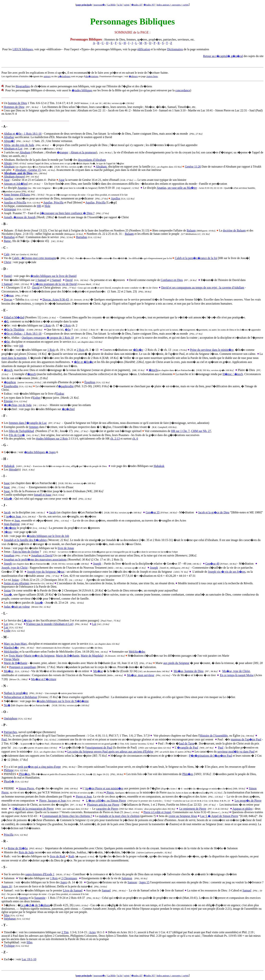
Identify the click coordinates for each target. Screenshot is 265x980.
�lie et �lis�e (84, 362)
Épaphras (90, 382)
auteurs (47, 76)
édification (144, 49)
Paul (4, 739)
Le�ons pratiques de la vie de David (55, 284)
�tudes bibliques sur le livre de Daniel (53, 276)
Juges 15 (144, 882)
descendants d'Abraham (92, 160)
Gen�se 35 (153, 512)
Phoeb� (9, 781)
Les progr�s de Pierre (248, 801)
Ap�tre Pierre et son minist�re (104, 788)
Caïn (7, 254)
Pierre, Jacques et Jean (53, 801)
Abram (8, 163)
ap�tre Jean (14, 516)
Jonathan (9, 555)
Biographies (23, 86)
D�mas (9, 295)
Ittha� (8, 499)
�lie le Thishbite (14, 330)
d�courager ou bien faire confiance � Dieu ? (67, 213)
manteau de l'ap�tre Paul (246, 739)
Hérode (13, 469)
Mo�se (9, 671)
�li (6, 321)
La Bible (112, 5)
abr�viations (92, 76)
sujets (127, 5)
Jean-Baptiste (12, 524)
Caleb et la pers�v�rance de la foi (196, 258)
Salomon (127, 878)
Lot (6, 624)
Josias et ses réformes (17, 583)
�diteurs (133, 76)
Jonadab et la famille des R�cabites (25, 540)
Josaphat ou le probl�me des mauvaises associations (35, 560)
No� (7, 705)
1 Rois (47, 325)
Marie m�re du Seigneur (39, 656)
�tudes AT (137, 5)
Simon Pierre (26, 788)
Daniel (8, 276)
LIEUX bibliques (23, 49)
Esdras (60, 394)
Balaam (191, 230)
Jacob (7, 512)
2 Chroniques (69, 878)
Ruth (71, 856)
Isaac (7, 483)
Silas (7, 915)
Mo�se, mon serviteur (141, 675)
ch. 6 (135, 439)
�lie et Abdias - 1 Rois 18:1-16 (23, 334)
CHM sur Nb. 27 (201, 431)
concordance (183, 90)
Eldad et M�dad (14, 317)
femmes (34, 427)
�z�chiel (68, 409)
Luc (6, 627)
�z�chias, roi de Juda (18, 405)
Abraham (25, 152)
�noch (8, 370)
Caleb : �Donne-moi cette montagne (34, 258)
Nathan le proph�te (16, 693)
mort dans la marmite (14, 358)
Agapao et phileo (242, 809)
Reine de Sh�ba (18, 848)
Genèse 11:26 (193, 167)
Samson (132, 882)
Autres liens (152, 76)
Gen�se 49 (212, 564)
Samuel (106, 890)
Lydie (7, 631)
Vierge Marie (12, 659)
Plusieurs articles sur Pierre (103, 805)
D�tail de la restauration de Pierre (33, 809)
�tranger (62, 152)
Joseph (8, 564)
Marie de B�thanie (68, 656)
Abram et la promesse (83, 152)
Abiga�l (9, 141)
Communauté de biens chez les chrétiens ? (67, 816)
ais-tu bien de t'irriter (27, 552)
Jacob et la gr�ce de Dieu (214, 512)
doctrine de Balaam (234, 230)
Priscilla (9, 835)
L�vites (27, 620)
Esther (37, 398)
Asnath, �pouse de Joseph (20, 217)
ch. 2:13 (115, 439)
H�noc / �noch (233, 374)
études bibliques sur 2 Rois (52, 439)
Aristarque (10, 209)
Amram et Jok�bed (16, 184)
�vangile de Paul (188, 748)
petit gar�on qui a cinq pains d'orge (39, 767)
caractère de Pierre (107, 809)
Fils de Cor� (17, 435)
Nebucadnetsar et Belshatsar (21, 697)
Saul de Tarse (187, 743)
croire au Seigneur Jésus (183, 816)
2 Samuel (56, 280)
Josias (15, 580)
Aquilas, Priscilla (53, 202)
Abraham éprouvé (14, 176)
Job (21, 346)
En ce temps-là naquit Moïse (237, 675)
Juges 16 (7, 886)
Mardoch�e (11, 648)
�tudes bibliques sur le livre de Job (48, 536)
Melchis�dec (137, 652)
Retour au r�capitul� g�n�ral (223, 56)
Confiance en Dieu (172, 280)
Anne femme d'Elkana (17, 195)
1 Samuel (41, 280)
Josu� (8, 595)
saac (7, 487)
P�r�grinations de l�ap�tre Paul (211, 756)
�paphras (10, 382)
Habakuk (9, 466)
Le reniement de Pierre (193, 809)
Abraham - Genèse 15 (28, 170)
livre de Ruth (58, 856)
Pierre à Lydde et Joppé (157, 812)
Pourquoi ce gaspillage (23, 667)
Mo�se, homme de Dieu (189, 671)
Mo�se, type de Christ (236, 671)
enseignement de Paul (99, 748)
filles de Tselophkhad (21, 431)
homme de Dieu (17, 103)
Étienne (8, 401)
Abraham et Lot (13, 149)
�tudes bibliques (82, 90)
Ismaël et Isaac (43, 495)
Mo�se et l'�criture (44, 679)
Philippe (9, 770)
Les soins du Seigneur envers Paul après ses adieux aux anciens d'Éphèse (110, 752)
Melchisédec (11, 652)
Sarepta (23, 898)
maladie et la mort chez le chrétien (119, 816)
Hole (47, 206)
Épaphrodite (11, 386)
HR (39, 206)
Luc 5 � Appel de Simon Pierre (219, 816)
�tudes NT (149, 5)
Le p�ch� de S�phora (35, 905)
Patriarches (10, 732)
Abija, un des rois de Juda (19, 145)
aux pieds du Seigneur (176, 663)
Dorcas (8, 300)
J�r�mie (10, 528)
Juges (64, 882)
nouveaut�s (100, 5)
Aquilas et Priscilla (15, 202)
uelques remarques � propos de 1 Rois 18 (49, 338)
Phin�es (23, 774)
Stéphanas (10, 919)
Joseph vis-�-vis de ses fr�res (227, 572)
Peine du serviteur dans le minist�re (212, 350)
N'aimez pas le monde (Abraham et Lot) (50, 624)
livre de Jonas (66, 548)
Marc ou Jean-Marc (15, 644)
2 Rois (67, 325)
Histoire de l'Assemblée (214, 736)
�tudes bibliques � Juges (40, 452)
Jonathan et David (42, 555)
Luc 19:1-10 (29, 959)
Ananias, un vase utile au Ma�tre (177, 188)
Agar (7, 180)
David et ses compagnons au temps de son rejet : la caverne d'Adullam (203, 288)
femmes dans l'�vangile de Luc (28, 423)
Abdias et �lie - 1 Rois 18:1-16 (23, 134)
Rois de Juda (26, 852)
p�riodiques (64, 76)
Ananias (22, 188)
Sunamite (40, 898)
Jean (17, 520)
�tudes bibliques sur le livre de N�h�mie (63, 701)
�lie (68, 330)
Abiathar (9, 137)
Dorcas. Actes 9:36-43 (56, 300)
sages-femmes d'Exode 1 (40, 874)
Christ (7, 262)
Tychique (9, 946)
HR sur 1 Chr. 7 (180, 431)
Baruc (7, 241)
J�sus (8, 532)
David (69, 280)
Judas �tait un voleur (17, 607)
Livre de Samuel (73, 890)
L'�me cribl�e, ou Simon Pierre (106, 801)
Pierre (109, 792)
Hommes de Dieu (14, 107)
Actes (92, 932)
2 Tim (65, 932)
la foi (120, 5)
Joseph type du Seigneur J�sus (46, 572)
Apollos (8, 198)
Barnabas (9, 237)
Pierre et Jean (84, 797)
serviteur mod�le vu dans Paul (236, 752)
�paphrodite (66, 386)
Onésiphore (11, 718)
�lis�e (138, 350)
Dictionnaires (175, 49)
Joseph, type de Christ (14, 568)
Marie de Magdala (92, 656)
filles (29, 942)
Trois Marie (16, 656)
